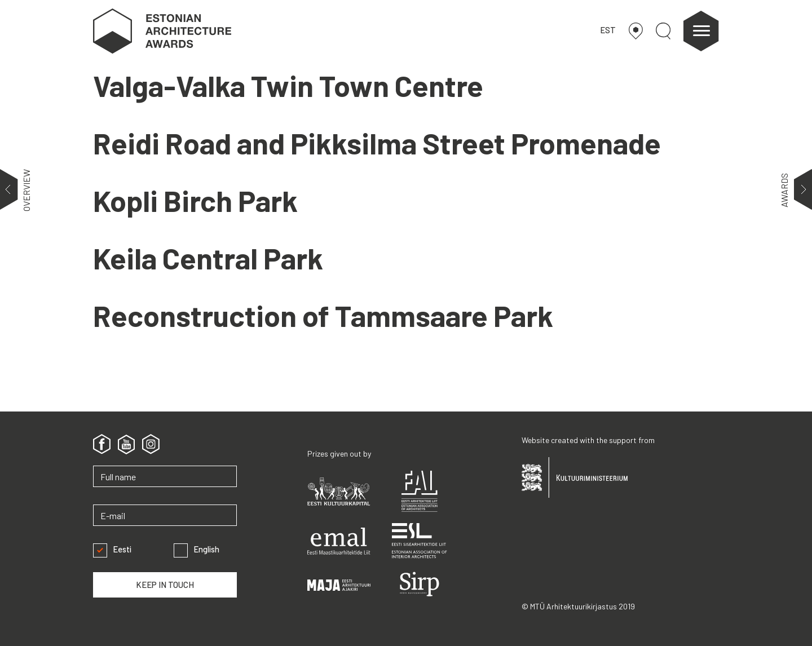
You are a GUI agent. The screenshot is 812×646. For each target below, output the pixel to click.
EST (608, 30)
